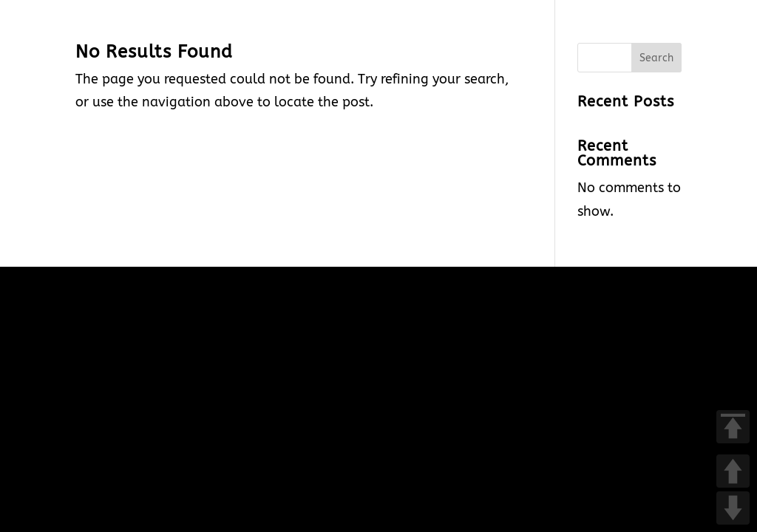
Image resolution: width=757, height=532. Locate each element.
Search (656, 58)
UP (733, 471)
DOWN (733, 508)
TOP (733, 427)
